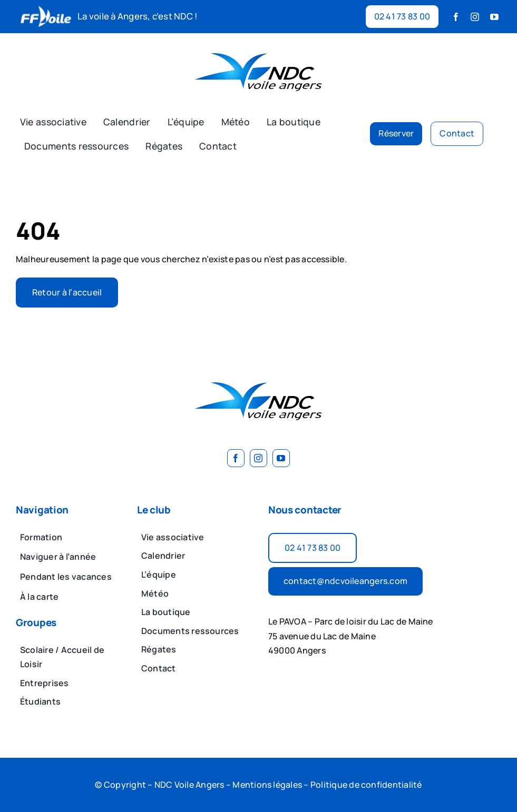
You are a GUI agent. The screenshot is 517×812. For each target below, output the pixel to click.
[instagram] (475, 17)
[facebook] (456, 17)
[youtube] (494, 17)
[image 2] (259, 46)
